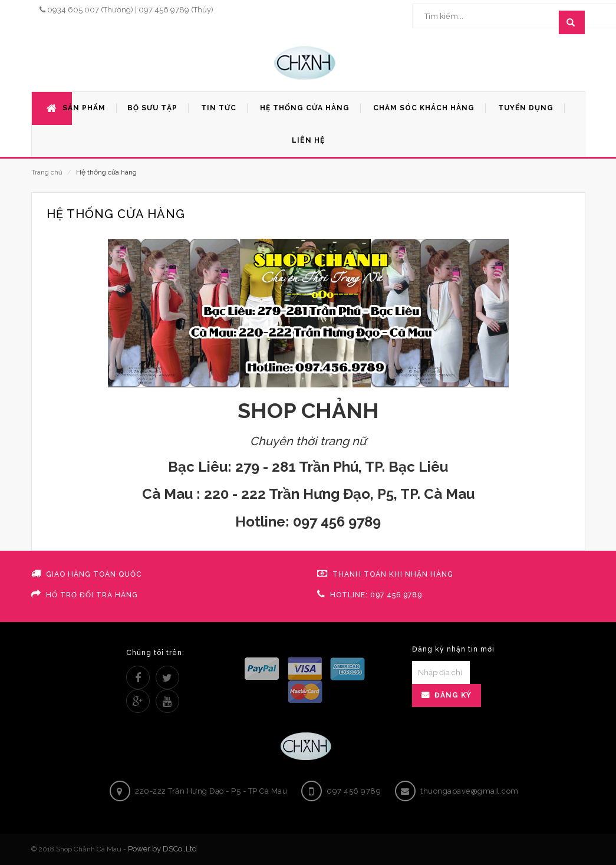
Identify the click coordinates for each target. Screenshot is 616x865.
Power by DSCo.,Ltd (162, 849)
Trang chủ (47, 172)
